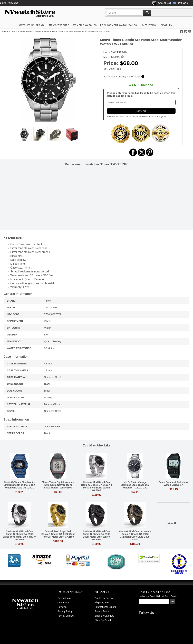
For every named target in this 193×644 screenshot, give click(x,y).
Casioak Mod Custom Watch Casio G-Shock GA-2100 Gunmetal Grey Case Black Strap (135, 535)
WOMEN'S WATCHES (85, 25)
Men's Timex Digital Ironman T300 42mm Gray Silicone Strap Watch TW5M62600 (58, 485)
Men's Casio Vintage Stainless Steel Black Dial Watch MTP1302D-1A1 (135, 485)
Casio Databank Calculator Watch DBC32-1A (174, 484)
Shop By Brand (103, 620)
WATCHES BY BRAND (31, 25)
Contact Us (63, 602)
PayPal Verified (66, 616)
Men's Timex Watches (30, 31)
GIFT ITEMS (149, 25)
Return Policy (102, 611)
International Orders (105, 607)
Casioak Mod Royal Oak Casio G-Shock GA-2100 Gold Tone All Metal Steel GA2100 (58, 534)
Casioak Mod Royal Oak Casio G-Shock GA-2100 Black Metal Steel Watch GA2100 (96, 535)
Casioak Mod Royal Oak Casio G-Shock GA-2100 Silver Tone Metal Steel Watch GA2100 (19, 535)
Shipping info (102, 602)
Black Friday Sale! (10, 3)
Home (5, 31)
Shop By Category (104, 616)
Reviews (62, 607)
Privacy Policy (65, 611)
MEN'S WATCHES (59, 25)
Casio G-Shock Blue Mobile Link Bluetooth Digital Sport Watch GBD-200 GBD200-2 (19, 485)
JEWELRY (167, 25)
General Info (64, 598)
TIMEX (14, 31)
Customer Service (104, 598)
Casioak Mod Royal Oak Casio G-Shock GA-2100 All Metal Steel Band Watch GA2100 (96, 486)
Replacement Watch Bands (119, 25)
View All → (174, 523)
